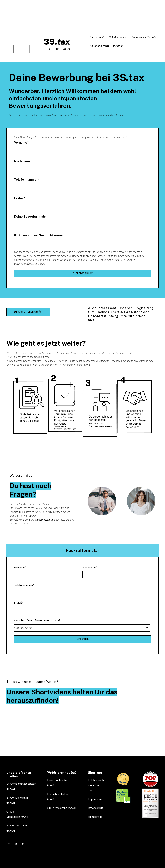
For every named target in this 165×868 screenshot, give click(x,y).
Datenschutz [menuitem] (96, 808)
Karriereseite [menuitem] (97, 37)
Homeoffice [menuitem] (95, 817)
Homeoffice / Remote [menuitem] (143, 37)
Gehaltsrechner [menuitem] (118, 37)
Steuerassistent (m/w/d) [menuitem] (62, 808)
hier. (92, 320)
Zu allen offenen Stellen (28, 312)
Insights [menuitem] (118, 46)
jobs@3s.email (45, 520)
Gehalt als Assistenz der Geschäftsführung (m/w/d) (118, 314)
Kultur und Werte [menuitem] (100, 46)
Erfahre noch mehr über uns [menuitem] (96, 785)
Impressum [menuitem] (95, 799)
